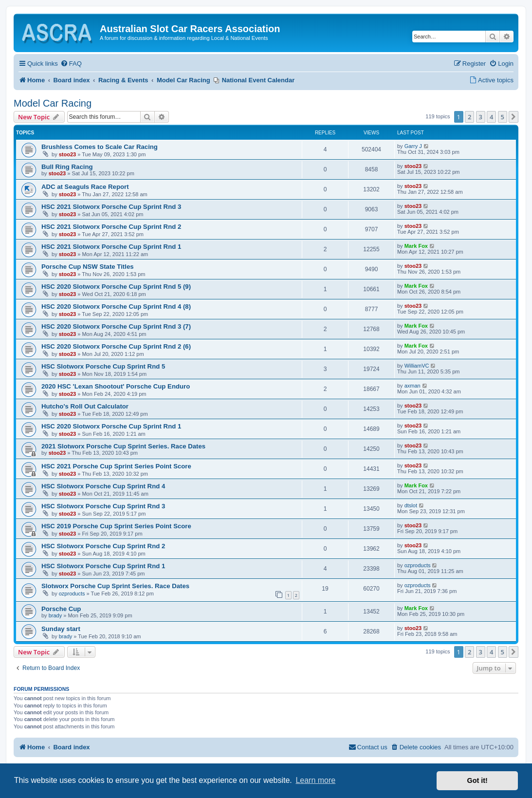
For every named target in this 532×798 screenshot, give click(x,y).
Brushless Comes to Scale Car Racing (100, 147)
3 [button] (481, 117)
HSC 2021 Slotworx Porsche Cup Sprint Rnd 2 (111, 227)
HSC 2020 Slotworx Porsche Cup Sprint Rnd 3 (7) (116, 326)
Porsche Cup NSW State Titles (88, 267)
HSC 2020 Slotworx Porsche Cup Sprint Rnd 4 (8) (116, 306)
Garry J (413, 146)
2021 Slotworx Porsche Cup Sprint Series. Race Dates (123, 446)
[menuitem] (71, 64)
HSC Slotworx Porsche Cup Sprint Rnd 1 (103, 566)
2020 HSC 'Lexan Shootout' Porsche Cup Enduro (116, 386)
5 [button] (503, 117)
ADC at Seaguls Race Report (85, 187)
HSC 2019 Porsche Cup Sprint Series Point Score (116, 526)
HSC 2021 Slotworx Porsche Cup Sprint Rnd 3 (111, 207)
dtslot (411, 505)
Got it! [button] (477, 780)
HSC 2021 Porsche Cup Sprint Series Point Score (116, 466)
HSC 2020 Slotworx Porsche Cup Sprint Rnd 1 (111, 426)
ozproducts (418, 565)
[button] (514, 117)
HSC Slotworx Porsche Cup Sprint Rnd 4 (103, 486)
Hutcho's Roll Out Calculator (85, 406)
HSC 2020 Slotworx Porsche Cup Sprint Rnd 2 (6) (116, 346)
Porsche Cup (61, 609)
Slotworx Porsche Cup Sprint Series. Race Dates (115, 586)
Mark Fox (416, 246)
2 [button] (469, 117)
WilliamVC (417, 366)
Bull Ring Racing (67, 167)
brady (55, 615)
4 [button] (491, 117)
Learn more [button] (315, 780)
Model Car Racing (53, 103)
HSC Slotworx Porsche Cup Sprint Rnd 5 (103, 366)
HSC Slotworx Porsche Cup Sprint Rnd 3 (103, 506)
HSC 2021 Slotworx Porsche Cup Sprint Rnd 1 (111, 247)
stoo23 (67, 154)
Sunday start (61, 629)
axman (413, 386)
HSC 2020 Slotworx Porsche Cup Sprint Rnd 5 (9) (116, 287)
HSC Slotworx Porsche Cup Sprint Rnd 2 (103, 546)
